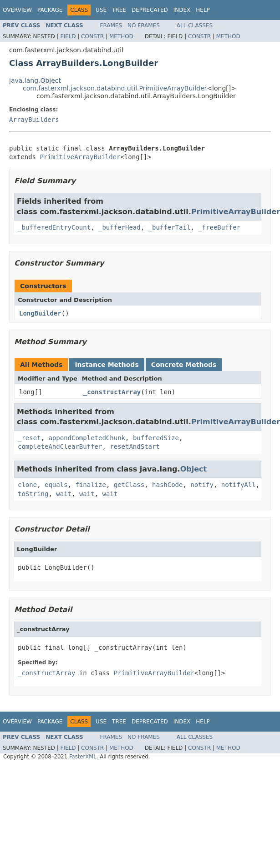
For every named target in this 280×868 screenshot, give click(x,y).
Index (182, 10)
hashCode (167, 485)
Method (121, 36)
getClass (129, 485)
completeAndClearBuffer (60, 447)
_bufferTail (170, 227)
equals (56, 485)
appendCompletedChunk (87, 438)
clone (27, 485)
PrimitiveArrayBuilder (80, 157)
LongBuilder (40, 313)
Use (101, 10)
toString (33, 494)
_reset (29, 438)
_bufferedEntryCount (54, 227)
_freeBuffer (219, 227)
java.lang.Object (35, 80)
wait (64, 494)
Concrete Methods (184, 365)
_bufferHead (120, 227)
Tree (119, 10)
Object (194, 469)
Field (68, 36)
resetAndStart (135, 447)
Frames (111, 25)
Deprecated (150, 10)
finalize (90, 485)
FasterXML (83, 757)
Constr (92, 36)
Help (203, 10)
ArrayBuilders (34, 120)
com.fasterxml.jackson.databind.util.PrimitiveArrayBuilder (115, 88)
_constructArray (112, 392)
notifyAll (239, 485)
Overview (17, 10)
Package (50, 10)
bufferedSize (156, 438)
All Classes (195, 25)
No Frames (144, 25)
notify (202, 485)
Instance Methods (107, 365)
